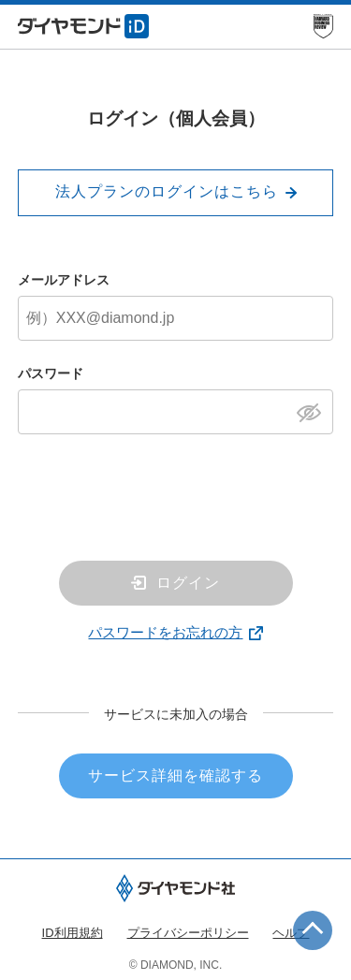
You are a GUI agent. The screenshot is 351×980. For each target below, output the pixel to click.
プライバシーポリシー (188, 933)
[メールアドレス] (176, 318)
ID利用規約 (73, 933)
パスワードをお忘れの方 (165, 632)
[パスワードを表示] (314, 411)
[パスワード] (176, 412)
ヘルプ (291, 933)
